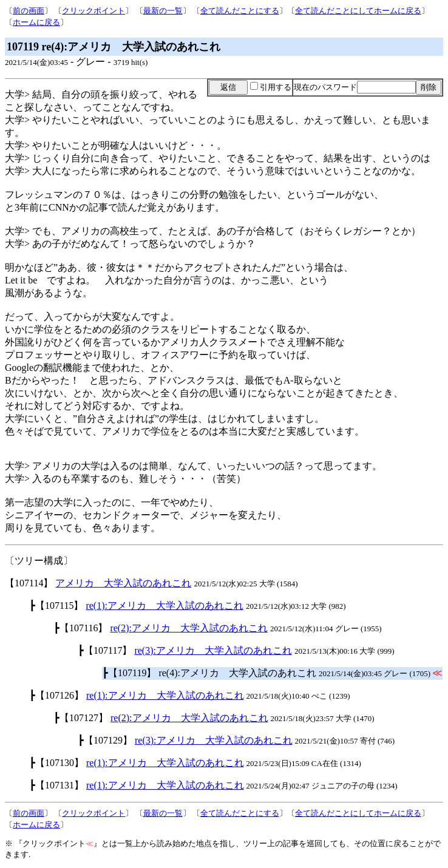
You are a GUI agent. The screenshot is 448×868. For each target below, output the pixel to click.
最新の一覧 (163, 11)
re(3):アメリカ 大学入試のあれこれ (213, 650)
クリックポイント (93, 11)
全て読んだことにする (240, 11)
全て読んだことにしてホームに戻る (358, 11)
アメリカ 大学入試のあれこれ (123, 583)
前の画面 (29, 11)
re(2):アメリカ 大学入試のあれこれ (189, 628)
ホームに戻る (36, 22)
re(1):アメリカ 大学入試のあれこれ (165, 605)
